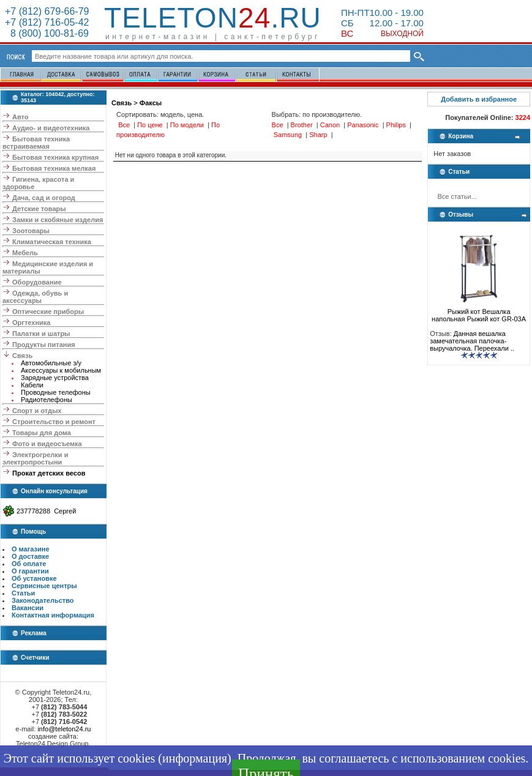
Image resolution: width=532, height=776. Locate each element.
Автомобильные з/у (51, 363)
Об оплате (29, 564)
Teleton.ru (213, 18)
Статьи (23, 593)
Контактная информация (53, 615)
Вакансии (28, 608)
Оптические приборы (48, 312)
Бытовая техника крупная (55, 157)
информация (195, 758)
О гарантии (30, 571)
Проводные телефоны (56, 392)
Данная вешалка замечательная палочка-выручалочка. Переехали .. (472, 341)
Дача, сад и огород (44, 198)
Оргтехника (31, 323)
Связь (22, 356)
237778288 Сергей (46, 511)
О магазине (31, 549)
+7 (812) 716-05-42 (47, 22)
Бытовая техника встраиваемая (36, 143)
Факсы (151, 103)
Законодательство (43, 600)
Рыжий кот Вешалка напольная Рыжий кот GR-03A (479, 312)
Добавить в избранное (479, 99)
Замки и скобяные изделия (58, 220)
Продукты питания (44, 345)
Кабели (32, 385)
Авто (21, 117)
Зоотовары (31, 231)
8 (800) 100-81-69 (47, 33)
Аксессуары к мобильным (61, 370)
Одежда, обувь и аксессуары (35, 297)
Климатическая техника (52, 242)
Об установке (34, 578)
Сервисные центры (44, 586)
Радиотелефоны (47, 400)
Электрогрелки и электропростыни (35, 458)
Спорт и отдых (37, 411)
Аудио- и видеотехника (51, 128)
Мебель (25, 253)
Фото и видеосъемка (47, 444)
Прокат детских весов (49, 473)
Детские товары (39, 209)
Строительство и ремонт (54, 422)
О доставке (30, 556)
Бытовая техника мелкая (54, 168)
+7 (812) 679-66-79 (47, 11)
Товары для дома (42, 433)
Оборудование (37, 282)
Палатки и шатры (41, 334)
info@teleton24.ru (64, 729)
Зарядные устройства (55, 378)
